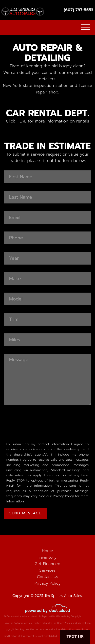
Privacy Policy (63, 496)
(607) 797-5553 (78, 10)
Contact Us (48, 577)
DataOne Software (14, 623)
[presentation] (42, 423)
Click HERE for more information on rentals (48, 121)
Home (48, 551)
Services (48, 570)
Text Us (75, 637)
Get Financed (48, 564)
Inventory (48, 557)
